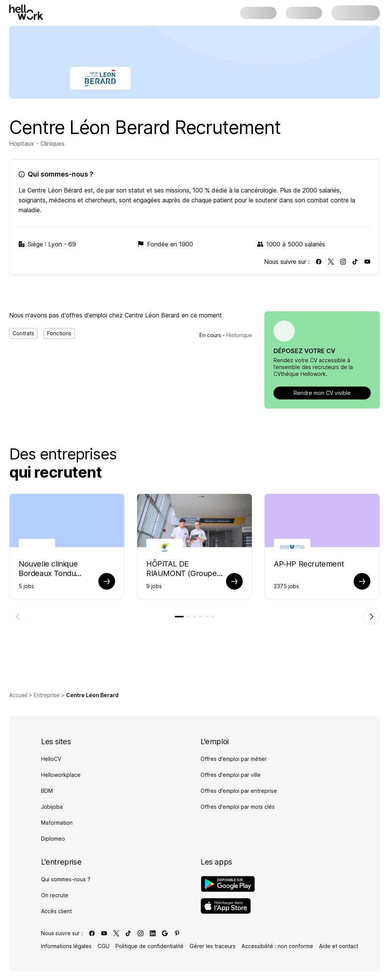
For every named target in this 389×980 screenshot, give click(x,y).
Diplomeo (53, 839)
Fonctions (59, 333)
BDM (47, 791)
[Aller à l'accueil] (26, 12)
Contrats (23, 333)
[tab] (179, 617)
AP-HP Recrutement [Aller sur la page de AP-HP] (309, 564)
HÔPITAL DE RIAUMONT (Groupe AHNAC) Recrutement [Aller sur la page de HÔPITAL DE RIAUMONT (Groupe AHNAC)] (184, 569)
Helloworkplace (61, 775)
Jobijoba (52, 807)
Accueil (18, 695)
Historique (239, 335)
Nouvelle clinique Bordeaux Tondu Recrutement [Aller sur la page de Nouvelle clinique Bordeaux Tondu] (48, 569)
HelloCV (51, 759)
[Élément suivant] (372, 617)
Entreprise (47, 695)
